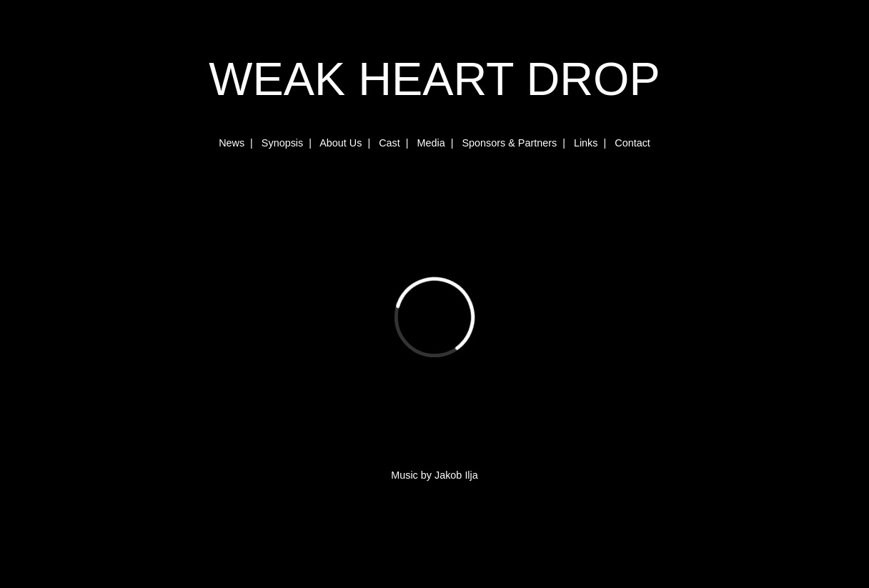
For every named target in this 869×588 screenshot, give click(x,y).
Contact (632, 143)
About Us (341, 143)
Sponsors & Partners (509, 143)
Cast (389, 143)
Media (431, 143)
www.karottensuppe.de (52, 579)
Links (586, 143)
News (232, 143)
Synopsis (282, 143)
